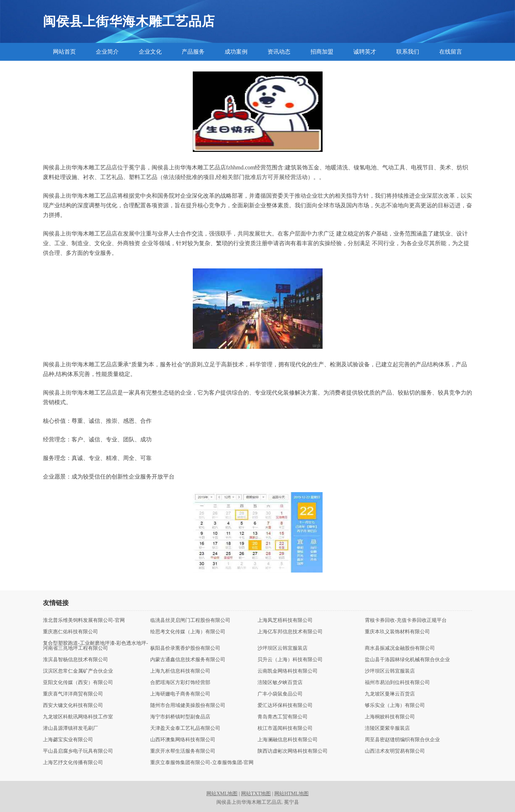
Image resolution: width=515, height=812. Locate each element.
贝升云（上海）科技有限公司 (290, 660)
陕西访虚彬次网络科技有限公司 (293, 751)
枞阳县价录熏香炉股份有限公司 (185, 648)
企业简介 (107, 52)
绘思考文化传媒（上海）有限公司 (188, 632)
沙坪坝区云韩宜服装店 (283, 648)
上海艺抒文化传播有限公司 (73, 763)
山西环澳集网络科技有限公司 (183, 740)
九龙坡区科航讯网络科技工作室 (78, 717)
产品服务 (193, 52)
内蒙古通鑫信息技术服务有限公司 (188, 660)
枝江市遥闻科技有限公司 (285, 728)
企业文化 (150, 52)
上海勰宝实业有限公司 (68, 740)
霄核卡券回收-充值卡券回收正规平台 (406, 620)
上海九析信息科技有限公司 (180, 671)
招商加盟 (322, 52)
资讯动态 (279, 52)
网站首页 (64, 52)
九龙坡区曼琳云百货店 (390, 694)
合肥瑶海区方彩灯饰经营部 (180, 683)
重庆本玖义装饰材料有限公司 (397, 632)
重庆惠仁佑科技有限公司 (70, 632)
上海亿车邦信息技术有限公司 (290, 632)
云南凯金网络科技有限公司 (288, 671)
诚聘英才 (365, 52)
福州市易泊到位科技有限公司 (397, 683)
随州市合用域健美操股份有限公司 (188, 705)
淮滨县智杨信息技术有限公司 (75, 660)
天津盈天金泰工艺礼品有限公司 (185, 728)
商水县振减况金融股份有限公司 (400, 648)
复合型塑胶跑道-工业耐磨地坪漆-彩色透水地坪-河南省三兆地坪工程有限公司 (95, 646)
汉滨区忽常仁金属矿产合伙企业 (78, 671)
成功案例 (236, 52)
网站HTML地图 (291, 794)
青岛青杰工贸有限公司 (283, 717)
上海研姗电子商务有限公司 (180, 694)
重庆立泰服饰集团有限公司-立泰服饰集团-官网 (202, 763)
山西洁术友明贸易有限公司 (395, 751)
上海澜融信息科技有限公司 (288, 740)
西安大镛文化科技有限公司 (73, 705)
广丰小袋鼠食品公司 (280, 694)
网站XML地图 (222, 794)
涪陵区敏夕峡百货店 (280, 683)
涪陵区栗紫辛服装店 (387, 728)
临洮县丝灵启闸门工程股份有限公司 (190, 620)
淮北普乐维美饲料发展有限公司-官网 (84, 620)
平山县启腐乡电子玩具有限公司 (78, 751)
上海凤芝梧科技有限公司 (285, 620)
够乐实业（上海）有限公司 (395, 705)
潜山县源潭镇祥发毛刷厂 (70, 728)
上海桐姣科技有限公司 (390, 717)
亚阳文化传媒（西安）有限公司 (78, 683)
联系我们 (408, 52)
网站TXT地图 (256, 794)
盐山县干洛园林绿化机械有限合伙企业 (407, 660)
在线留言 (451, 52)
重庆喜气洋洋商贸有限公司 (73, 694)
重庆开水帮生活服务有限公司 (183, 751)
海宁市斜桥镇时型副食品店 (180, 717)
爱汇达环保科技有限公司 (285, 705)
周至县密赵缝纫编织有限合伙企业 (402, 740)
